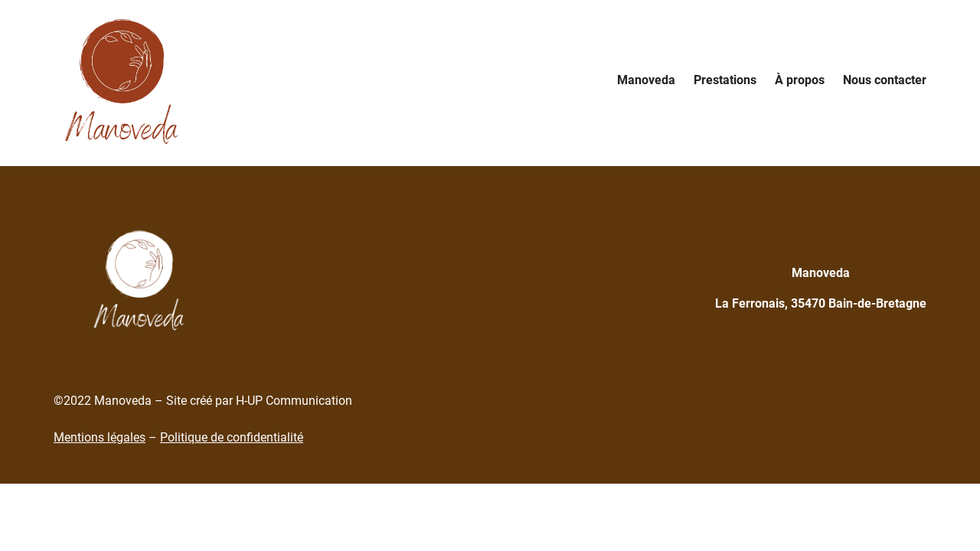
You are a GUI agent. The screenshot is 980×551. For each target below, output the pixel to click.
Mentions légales (100, 437)
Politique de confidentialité (232, 437)
